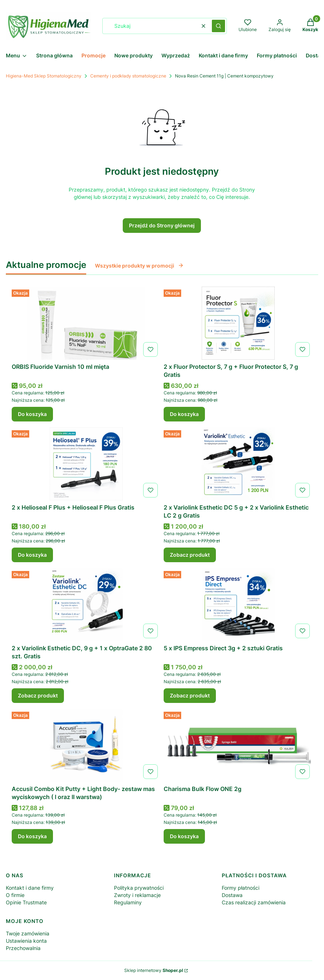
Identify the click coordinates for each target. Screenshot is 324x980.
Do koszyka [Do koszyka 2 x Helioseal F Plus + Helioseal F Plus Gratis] (32, 555)
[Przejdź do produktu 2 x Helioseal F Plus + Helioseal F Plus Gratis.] (86, 464)
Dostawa (232, 895)
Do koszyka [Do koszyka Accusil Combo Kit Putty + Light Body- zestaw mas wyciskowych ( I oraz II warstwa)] (32, 836)
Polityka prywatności (139, 888)
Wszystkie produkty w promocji (139, 266)
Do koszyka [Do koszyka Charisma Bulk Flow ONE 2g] (184, 836)
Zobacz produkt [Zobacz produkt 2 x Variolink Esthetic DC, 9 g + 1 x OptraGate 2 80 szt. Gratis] (38, 695)
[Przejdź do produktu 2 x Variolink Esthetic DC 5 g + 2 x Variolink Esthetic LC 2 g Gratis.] (238, 464)
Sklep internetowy (154, 970)
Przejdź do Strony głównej (162, 225)
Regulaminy (128, 902)
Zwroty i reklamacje (137, 895)
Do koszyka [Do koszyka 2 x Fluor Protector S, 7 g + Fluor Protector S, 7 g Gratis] (184, 414)
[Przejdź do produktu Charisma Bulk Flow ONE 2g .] (238, 745)
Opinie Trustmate (26, 902)
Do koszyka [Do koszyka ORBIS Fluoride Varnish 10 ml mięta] (32, 414)
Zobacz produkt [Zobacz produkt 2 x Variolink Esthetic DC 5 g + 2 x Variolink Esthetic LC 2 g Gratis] (190, 555)
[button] (218, 26)
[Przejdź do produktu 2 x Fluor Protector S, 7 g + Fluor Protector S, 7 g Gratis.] (238, 323)
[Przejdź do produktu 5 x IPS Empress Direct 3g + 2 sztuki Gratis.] (238, 605)
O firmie (15, 895)
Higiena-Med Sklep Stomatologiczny (44, 76)
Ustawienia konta (26, 941)
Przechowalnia (23, 948)
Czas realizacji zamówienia (254, 902)
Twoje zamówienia (28, 933)
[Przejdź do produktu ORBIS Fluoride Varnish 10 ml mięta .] (86, 323)
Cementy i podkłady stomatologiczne (128, 76)
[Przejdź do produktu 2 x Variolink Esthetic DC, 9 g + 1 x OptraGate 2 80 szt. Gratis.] (86, 605)
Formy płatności (241, 888)
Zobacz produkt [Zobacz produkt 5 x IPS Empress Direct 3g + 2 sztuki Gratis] (190, 695)
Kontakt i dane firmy (30, 888)
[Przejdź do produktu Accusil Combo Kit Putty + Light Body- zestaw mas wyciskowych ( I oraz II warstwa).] (86, 745)
